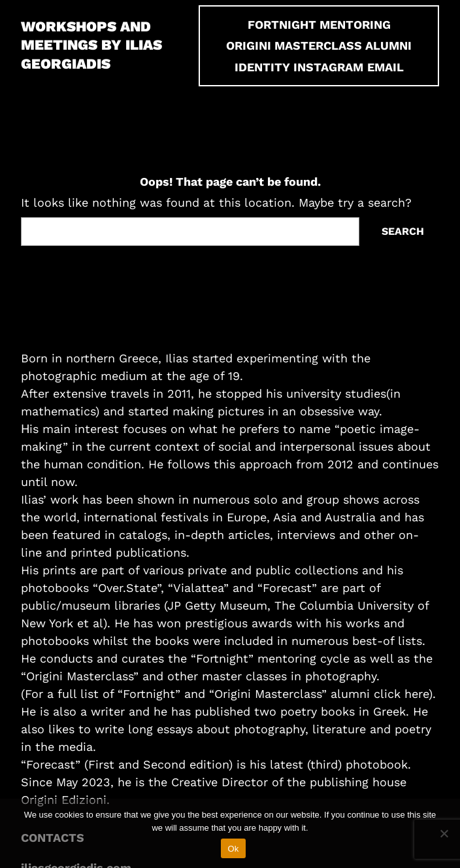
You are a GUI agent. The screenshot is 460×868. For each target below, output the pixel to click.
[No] (444, 833)
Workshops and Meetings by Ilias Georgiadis (91, 45)
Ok (233, 849)
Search (403, 231)
